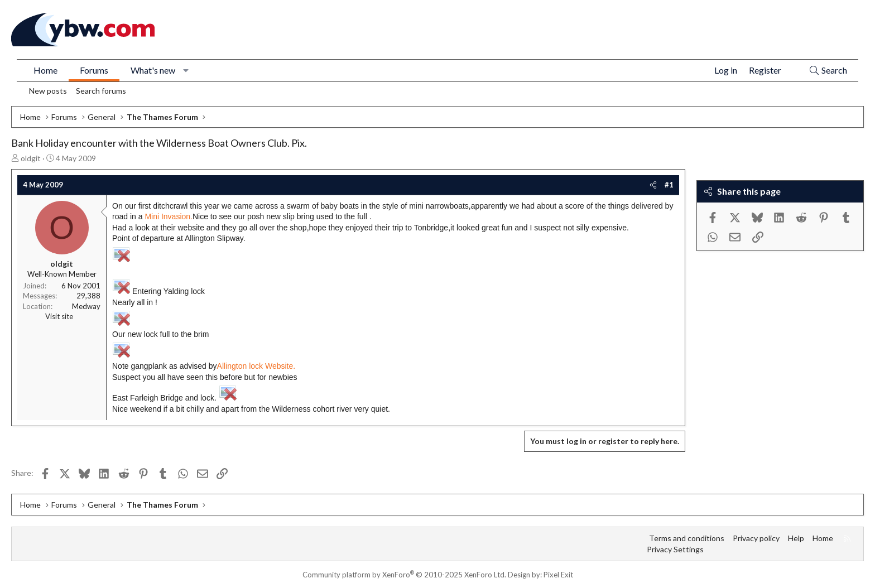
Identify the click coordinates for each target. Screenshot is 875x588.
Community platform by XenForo (404, 575)
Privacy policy (756, 538)
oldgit (31, 158)
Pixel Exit (558, 575)
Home (45, 70)
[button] (186, 70)
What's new (153, 70)
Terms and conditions (687, 538)
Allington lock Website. (256, 366)
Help (796, 538)
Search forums (101, 91)
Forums (94, 70)
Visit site (59, 316)
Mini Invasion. (169, 216)
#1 (669, 185)
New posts (48, 91)
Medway (86, 306)
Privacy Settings (675, 549)
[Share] (653, 185)
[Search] (828, 71)
